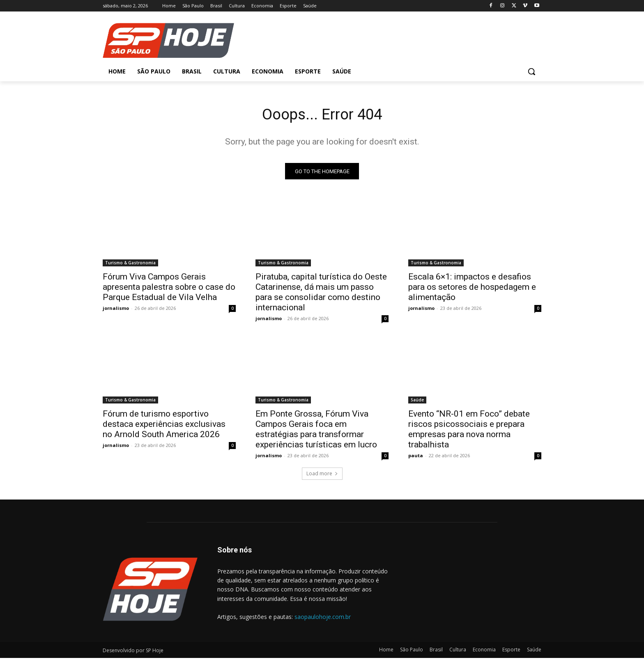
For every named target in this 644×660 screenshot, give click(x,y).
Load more (322, 476)
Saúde (417, 402)
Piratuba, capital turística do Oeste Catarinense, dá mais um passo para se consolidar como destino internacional (321, 294)
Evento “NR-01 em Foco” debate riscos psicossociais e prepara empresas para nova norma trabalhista (469, 431)
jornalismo (116, 310)
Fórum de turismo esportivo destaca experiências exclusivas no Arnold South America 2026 (164, 426)
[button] (531, 71)
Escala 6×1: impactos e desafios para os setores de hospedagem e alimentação (472, 289)
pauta (416, 457)
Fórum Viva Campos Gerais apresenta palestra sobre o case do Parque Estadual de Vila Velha (169, 289)
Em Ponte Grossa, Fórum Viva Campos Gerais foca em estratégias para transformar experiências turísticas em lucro (316, 431)
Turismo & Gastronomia (130, 265)
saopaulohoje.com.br (323, 619)
